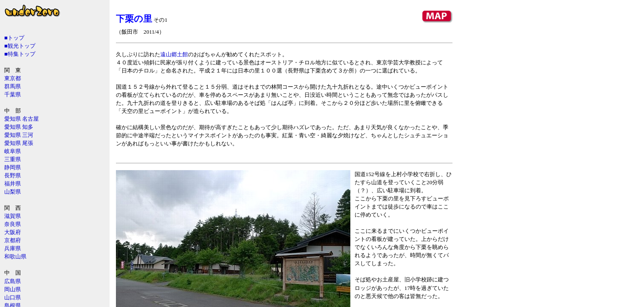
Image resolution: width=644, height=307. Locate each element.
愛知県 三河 (19, 135)
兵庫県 (13, 248)
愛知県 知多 (19, 127)
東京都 (13, 78)
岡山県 (13, 289)
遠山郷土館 (174, 54)
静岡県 (13, 167)
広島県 (13, 281)
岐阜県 (13, 151)
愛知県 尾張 (19, 143)
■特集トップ (20, 54)
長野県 (13, 175)
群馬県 (13, 86)
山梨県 (13, 192)
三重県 (13, 159)
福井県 (13, 184)
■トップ (14, 38)
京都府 (13, 240)
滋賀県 (13, 216)
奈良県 (13, 224)
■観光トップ (20, 46)
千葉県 (13, 94)
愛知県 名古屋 (22, 119)
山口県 (13, 297)
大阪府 (13, 232)
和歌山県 (15, 256)
